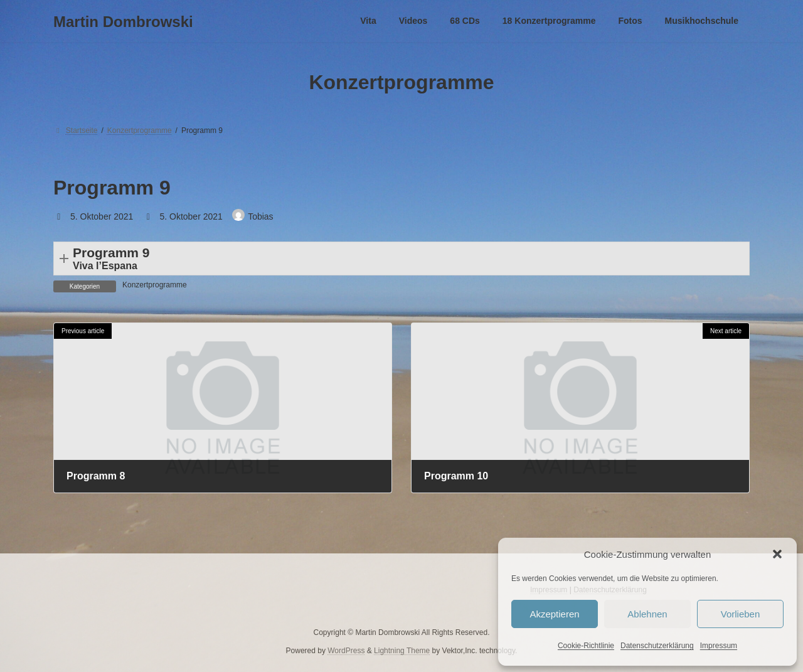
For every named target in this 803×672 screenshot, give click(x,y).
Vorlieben (741, 614)
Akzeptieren (554, 614)
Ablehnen (647, 614)
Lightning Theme (402, 650)
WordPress (346, 650)
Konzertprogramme (155, 285)
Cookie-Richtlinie (586, 646)
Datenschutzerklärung (657, 646)
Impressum (719, 646)
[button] (777, 554)
